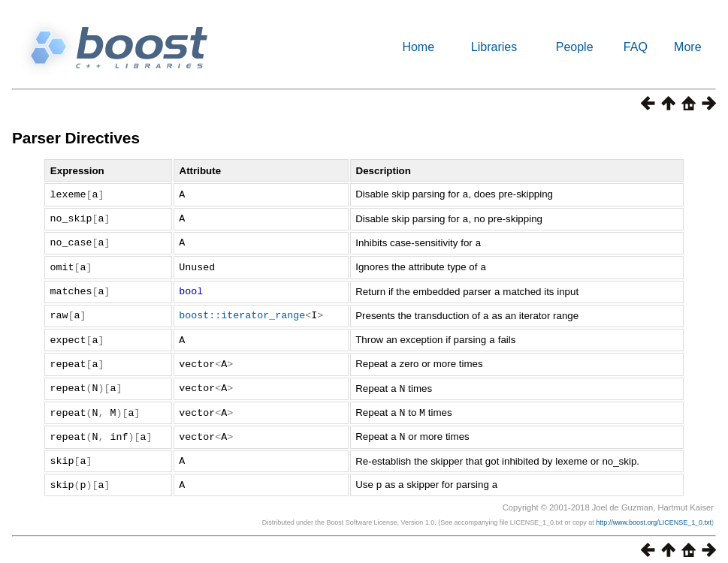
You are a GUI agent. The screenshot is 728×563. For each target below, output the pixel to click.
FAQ (636, 47)
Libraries (494, 47)
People (575, 47)
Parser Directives (76, 138)
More (687, 47)
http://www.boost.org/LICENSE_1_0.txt (654, 513)
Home (418, 47)
